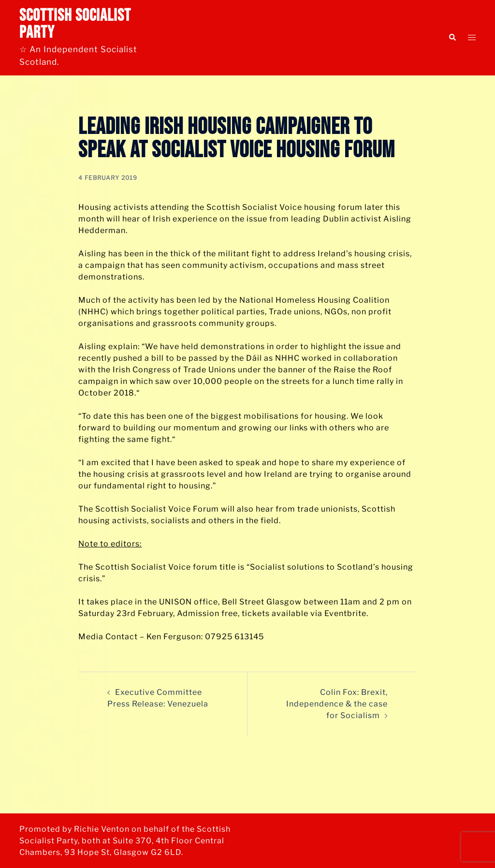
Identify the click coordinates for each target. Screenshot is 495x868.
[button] (452, 38)
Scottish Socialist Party (75, 24)
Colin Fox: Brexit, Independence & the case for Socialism (337, 704)
